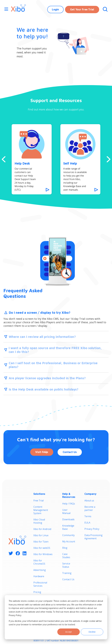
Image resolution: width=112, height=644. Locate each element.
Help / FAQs (69, 504)
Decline (92, 632)
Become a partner (90, 508)
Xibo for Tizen (41, 542)
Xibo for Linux (41, 535)
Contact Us (70, 452)
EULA (87, 523)
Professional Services (40, 584)
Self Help (70, 163)
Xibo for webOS (42, 548)
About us (89, 501)
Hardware (39, 576)
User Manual (66, 511)
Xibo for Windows (43, 554)
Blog (65, 548)
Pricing (37, 592)
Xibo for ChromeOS (39, 562)
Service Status (66, 565)
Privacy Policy (92, 529)
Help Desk (22, 163)
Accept (69, 632)
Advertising (40, 570)
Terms (88, 516)
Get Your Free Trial (82, 9)
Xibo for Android (42, 529)
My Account (69, 541)
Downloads (68, 519)
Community (68, 535)
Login (55, 9)
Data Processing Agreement (93, 537)
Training (67, 573)
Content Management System (41, 510)
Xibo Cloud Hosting (39, 521)
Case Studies (66, 556)
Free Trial (38, 501)
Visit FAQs (42, 452)
